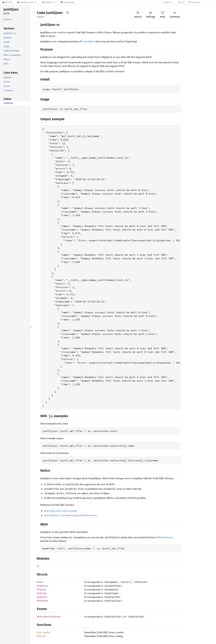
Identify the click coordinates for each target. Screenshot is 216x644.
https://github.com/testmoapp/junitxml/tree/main (70, 515)
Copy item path (67, 13)
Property (41, 590)
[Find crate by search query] (203, 2)
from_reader (44, 632)
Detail (40, 582)
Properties (42, 586)
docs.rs (167, 2)
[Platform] (49, 2)
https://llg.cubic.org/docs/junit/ (61, 511)
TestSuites (42, 601)
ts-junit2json (88, 41)
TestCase (41, 593)
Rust (180, 2)
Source (40, 17)
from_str (41, 636)
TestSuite (42, 597)
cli (38, 566)
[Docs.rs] (7, 2)
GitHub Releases (164, 537)
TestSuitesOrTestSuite (49, 617)
